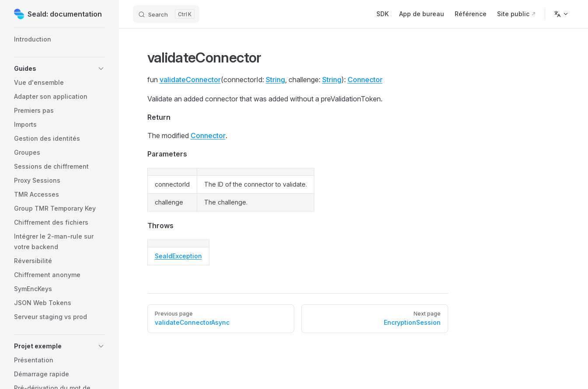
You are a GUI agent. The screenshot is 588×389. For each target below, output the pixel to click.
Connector (365, 80)
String (275, 80)
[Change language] (561, 14)
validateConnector (190, 80)
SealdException (178, 256)
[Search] (166, 14)
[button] (59, 69)
